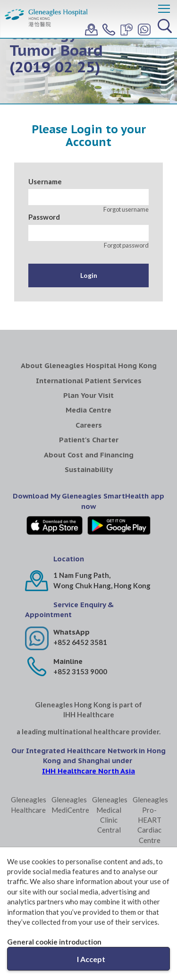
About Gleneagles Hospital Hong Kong (89, 365)
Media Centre (88, 410)
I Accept (91, 959)
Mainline (68, 661)
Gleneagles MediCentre (68, 804)
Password (44, 217)
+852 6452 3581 (80, 642)
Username (45, 181)
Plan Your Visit (88, 395)
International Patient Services (89, 381)
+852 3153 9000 (80, 671)
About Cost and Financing (89, 455)
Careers (89, 425)
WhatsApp (72, 632)
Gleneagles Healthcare (28, 804)
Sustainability (89, 469)
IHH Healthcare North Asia (88, 771)
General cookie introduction (54, 942)
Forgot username (126, 209)
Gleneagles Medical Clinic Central (109, 815)
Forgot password (126, 245)
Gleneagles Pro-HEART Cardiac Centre (149, 820)
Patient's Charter (89, 440)
